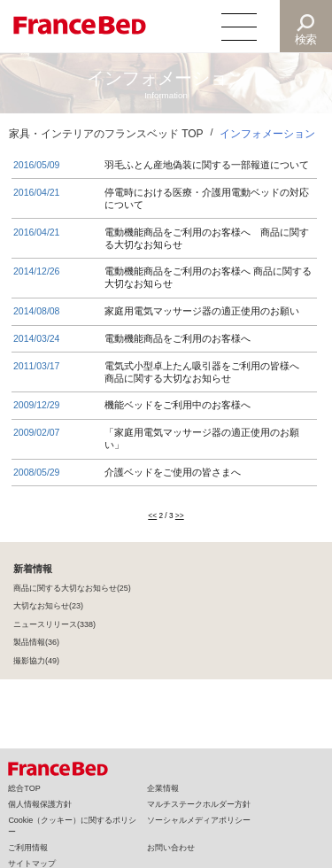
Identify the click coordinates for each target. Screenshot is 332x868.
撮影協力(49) (36, 663)
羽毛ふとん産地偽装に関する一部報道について (207, 165)
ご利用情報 (28, 848)
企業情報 (163, 788)
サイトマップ (32, 864)
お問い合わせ (171, 848)
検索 (306, 39)
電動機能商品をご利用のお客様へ (178, 338)
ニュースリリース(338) (54, 626)
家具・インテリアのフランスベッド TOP (106, 134)
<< (152, 517)
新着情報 (33, 570)
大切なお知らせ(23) (48, 608)
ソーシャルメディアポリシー (199, 820)
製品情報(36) (36, 644)
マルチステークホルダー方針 (199, 804)
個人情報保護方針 (40, 804)
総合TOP (24, 788)
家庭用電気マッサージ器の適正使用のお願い (202, 311)
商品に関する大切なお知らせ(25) (72, 590)
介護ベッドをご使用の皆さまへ (173, 472)
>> (180, 517)
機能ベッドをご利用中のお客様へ (178, 405)
